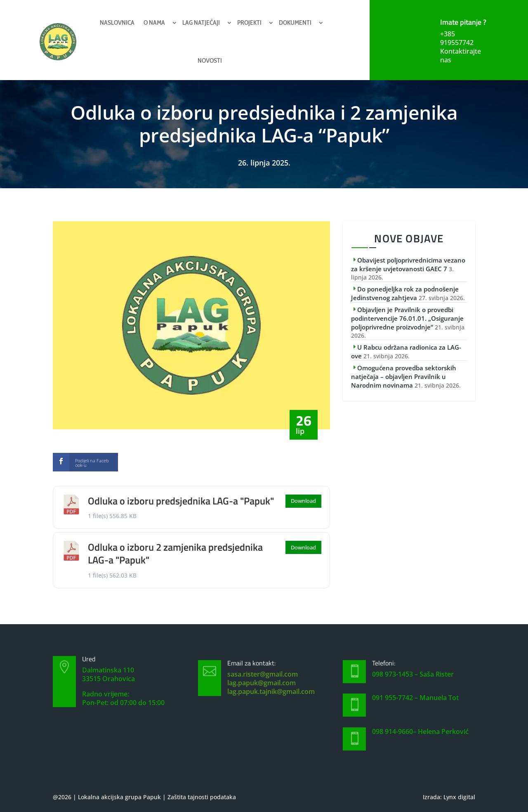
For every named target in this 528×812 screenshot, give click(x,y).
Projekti (249, 22)
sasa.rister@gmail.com (263, 674)
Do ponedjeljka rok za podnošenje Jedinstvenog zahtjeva (405, 293)
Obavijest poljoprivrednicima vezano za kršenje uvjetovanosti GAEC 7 (408, 264)
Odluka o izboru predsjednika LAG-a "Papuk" (181, 501)
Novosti (210, 60)
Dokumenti (295, 22)
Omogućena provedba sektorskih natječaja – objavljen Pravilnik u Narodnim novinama (404, 376)
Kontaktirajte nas (461, 56)
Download (303, 501)
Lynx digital (459, 797)
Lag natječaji (201, 22)
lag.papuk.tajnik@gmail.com (271, 691)
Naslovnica (117, 22)
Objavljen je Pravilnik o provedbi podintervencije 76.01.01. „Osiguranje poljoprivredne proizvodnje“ (407, 318)
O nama (154, 22)
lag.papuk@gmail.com (262, 683)
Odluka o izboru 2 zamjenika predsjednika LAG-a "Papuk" (175, 553)
